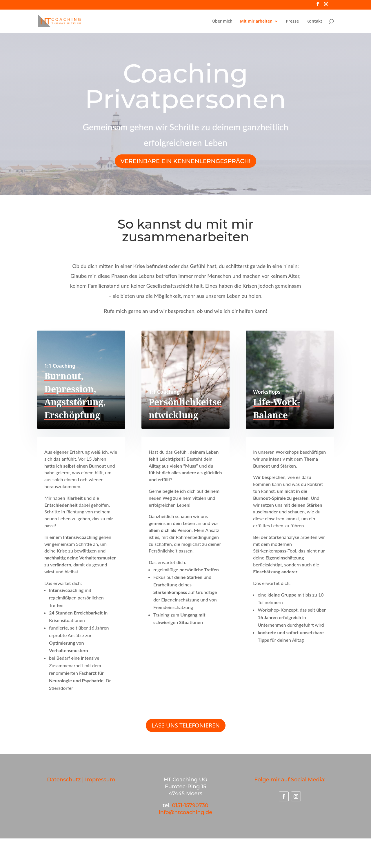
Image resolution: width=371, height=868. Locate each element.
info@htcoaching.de (185, 812)
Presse (292, 21)
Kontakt (314, 21)
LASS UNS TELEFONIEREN (186, 725)
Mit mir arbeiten (256, 21)
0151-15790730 (190, 805)
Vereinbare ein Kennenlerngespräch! (185, 161)
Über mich (222, 21)
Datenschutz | (66, 780)
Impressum (100, 780)
